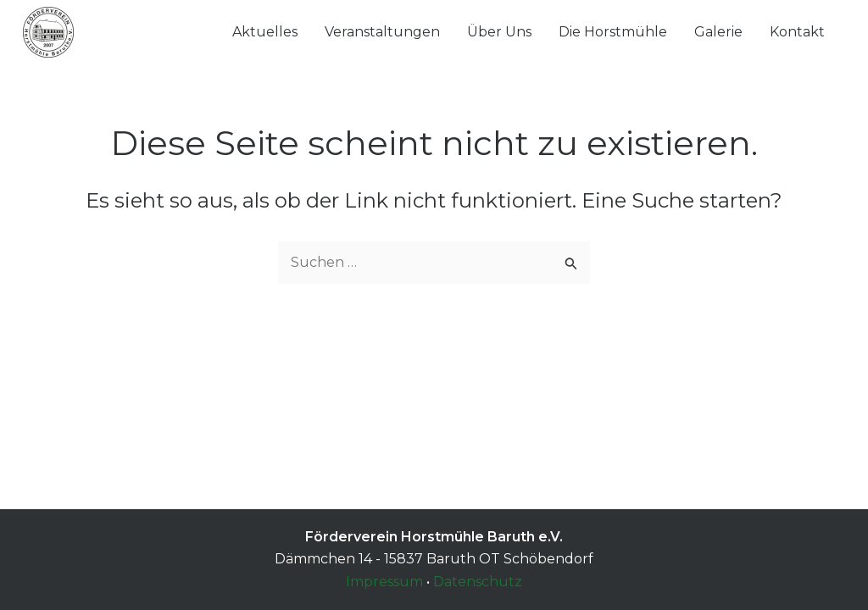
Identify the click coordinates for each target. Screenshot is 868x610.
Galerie (718, 32)
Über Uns (499, 32)
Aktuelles (265, 32)
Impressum (384, 582)
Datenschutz (478, 582)
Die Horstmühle (613, 32)
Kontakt (797, 32)
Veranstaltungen (382, 32)
